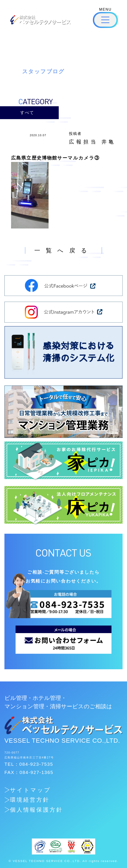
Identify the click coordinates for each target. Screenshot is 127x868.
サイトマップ (31, 790)
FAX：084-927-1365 (29, 772)
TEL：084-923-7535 (29, 764)
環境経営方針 (30, 800)
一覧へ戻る (64, 250)
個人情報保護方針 (37, 810)
